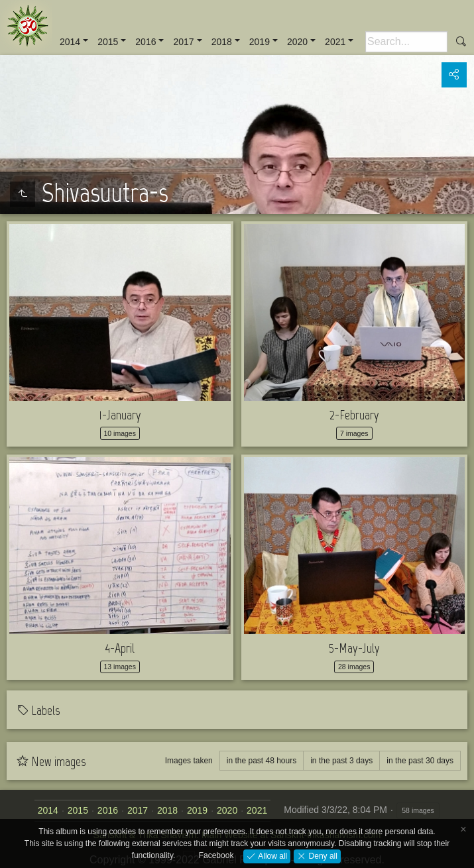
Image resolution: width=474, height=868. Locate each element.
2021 (335, 42)
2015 (108, 42)
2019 (260, 42)
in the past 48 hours (262, 761)
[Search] (406, 42)
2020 (297, 42)
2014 (70, 42)
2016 (146, 42)
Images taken (189, 761)
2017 (183, 42)
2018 (222, 42)
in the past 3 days (341, 761)
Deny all (322, 855)
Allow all (271, 855)
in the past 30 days (420, 761)
